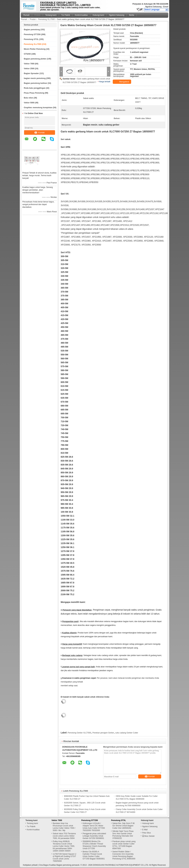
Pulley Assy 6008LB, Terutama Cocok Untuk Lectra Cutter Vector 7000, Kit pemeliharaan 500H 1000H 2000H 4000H (64, 846)
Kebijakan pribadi (30, 865)
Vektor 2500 (29, 69)
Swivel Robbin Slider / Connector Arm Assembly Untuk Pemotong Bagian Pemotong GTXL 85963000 (124, 855)
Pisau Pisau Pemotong (34, 93)
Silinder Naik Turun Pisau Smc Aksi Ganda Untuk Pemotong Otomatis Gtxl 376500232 (123, 835)
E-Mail (145, 830)
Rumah (26, 15)
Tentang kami (51, 15)
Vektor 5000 (29, 103)
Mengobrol (122, 82)
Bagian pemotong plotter (35, 59)
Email (166, 7)
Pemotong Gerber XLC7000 (79, 733)
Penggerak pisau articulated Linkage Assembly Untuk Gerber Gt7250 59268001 (94, 836)
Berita (132, 15)
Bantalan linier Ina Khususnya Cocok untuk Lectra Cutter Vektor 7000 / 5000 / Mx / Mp (64, 827)
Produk (37, 15)
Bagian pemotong (32, 30)
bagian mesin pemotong (35, 78)
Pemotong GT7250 (32, 34)
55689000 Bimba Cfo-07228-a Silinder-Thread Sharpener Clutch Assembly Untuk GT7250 (94, 845)
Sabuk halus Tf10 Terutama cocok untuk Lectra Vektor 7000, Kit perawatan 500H (64, 836)
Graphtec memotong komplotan (38, 108)
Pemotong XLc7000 (46, 19)
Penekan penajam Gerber (103, 733)
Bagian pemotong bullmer (36, 83)
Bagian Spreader (31, 73)
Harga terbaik (105, 82)
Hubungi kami (98, 15)
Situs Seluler (148, 836)
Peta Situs (146, 833)
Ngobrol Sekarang (153, 7)
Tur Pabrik (66, 15)
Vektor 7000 (29, 64)
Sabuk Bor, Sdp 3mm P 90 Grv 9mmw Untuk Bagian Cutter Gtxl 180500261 (124, 826)
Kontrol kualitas (81, 15)
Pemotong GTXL (31, 39)
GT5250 (27, 54)
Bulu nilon (29, 98)
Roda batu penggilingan (35, 88)
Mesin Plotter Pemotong (35, 49)
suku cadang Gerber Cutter (127, 733)
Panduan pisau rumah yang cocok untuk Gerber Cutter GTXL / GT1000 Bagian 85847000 (124, 845)
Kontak (39, 132)
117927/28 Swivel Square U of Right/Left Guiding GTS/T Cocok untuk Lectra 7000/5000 (65, 858)
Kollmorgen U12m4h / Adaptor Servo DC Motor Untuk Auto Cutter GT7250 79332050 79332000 (94, 827)
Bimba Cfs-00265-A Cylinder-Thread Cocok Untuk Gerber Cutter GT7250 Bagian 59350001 (94, 855)
